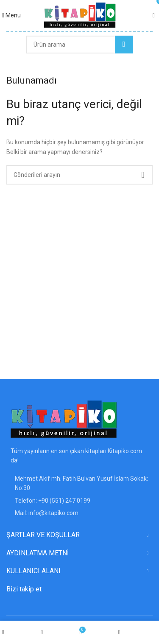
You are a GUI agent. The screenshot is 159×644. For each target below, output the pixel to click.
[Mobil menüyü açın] (11, 15)
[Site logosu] (80, 15)
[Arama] (79, 45)
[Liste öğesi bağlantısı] (79, 501)
